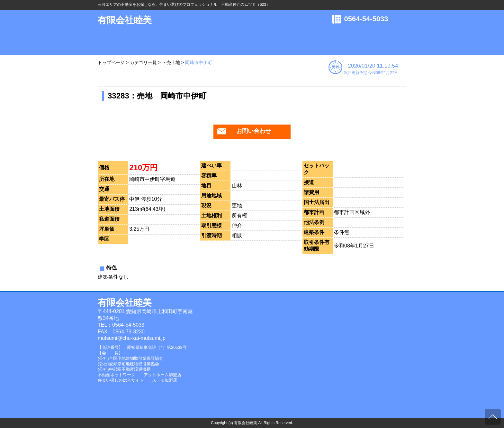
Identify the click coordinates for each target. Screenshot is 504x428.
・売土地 (171, 62)
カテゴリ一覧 (143, 62)
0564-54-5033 (366, 19)
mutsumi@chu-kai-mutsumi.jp (132, 338)
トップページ (111, 62)
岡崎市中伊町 (199, 62)
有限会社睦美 (125, 20)
